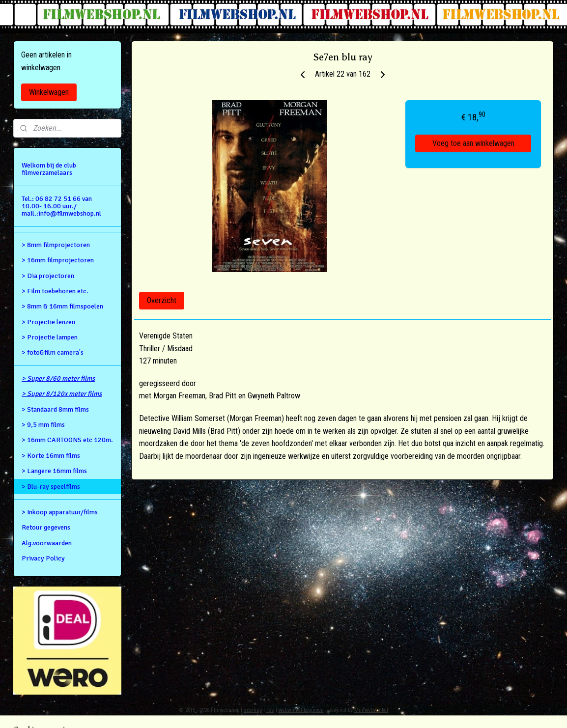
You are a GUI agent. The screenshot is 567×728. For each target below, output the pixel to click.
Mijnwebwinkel (371, 710)
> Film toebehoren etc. (55, 291)
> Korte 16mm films (51, 456)
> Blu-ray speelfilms (51, 487)
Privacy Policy (43, 558)
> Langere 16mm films (54, 471)
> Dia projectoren (48, 276)
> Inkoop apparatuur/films (60, 512)
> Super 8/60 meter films (58, 378)
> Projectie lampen (50, 337)
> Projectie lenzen (48, 322)
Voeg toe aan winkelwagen (473, 143)
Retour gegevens (46, 527)
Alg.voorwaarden (47, 543)
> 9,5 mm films (43, 425)
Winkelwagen (49, 92)
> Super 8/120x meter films (62, 394)
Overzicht (162, 300)
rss (270, 710)
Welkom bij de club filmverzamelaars (49, 169)
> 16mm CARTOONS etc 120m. (67, 440)
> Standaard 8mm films (55, 409)
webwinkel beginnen (301, 710)
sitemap (253, 710)
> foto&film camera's (53, 352)
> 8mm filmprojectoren (56, 245)
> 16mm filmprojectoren (58, 260)
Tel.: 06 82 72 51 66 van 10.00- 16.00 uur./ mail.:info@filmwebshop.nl (61, 206)
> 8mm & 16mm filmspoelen (62, 306)
